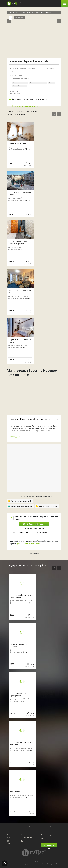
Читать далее (15, 437)
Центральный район (26, 12)
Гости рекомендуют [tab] (22, 532)
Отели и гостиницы (18, 827)
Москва (44, 838)
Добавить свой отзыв (33, 524)
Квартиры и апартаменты (38, 827)
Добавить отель (49, 846)
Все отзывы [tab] (43, 532)
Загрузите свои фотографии (21, 506)
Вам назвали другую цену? (21, 501)
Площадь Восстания (20, 78)
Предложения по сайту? (48, 506)
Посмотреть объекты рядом (25, 106)
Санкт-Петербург (14, 12)
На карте (53, 827)
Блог (23, 841)
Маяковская (17, 76)
